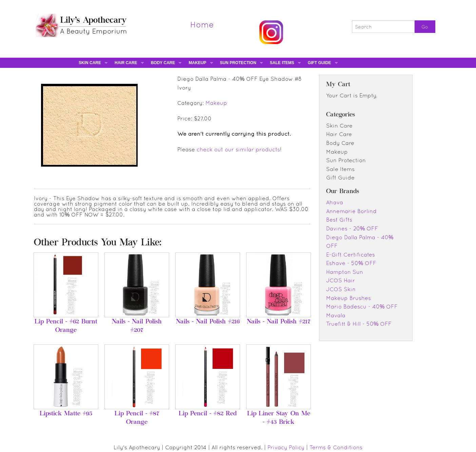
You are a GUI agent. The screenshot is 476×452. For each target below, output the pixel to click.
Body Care (163, 63)
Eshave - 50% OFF (351, 263)
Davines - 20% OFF (352, 228)
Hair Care (126, 63)
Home (202, 24)
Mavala (336, 315)
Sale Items (282, 63)
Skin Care (90, 63)
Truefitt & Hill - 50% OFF (359, 324)
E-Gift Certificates (351, 255)
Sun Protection (238, 63)
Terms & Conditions (336, 447)
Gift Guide (320, 63)
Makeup (197, 63)
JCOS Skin (341, 289)
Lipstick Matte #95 (66, 414)
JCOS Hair (341, 280)
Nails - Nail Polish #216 (208, 322)
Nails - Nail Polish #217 (279, 322)
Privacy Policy (286, 447)
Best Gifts (339, 220)
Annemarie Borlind (351, 211)
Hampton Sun (345, 272)
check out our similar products (238, 149)
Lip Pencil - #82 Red (208, 414)
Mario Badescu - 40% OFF (362, 306)
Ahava (335, 202)
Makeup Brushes (349, 298)
